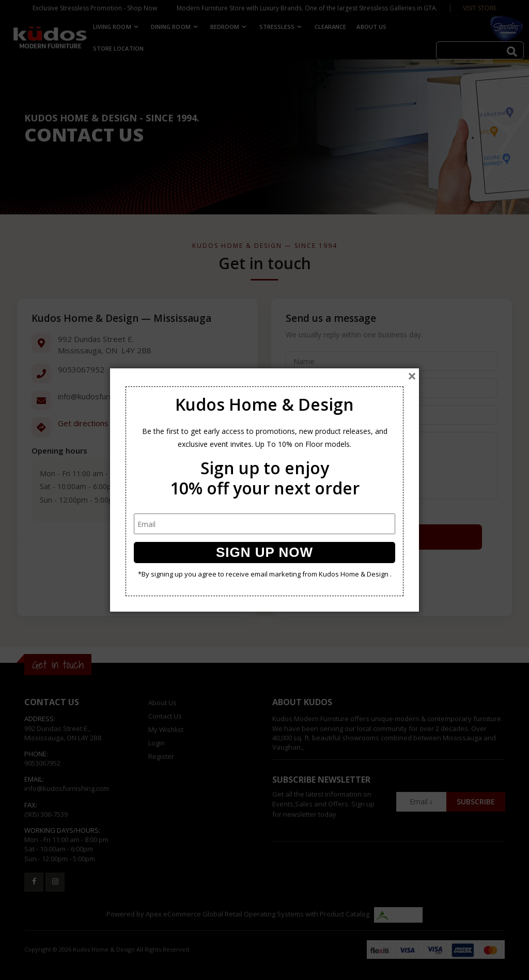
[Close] (412, 376)
